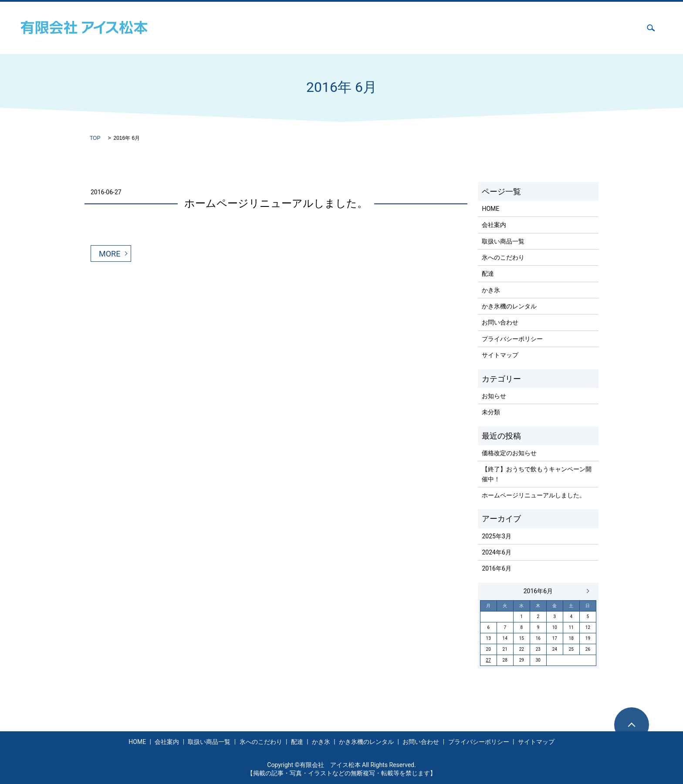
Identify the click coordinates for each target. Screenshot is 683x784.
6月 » (586, 591)
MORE (110, 254)
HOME (290, 28)
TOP (95, 138)
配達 (473, 28)
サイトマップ (500, 355)
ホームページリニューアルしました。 (276, 203)
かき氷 (502, 28)
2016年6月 (496, 568)
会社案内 (325, 28)
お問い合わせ (614, 28)
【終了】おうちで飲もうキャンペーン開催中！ (537, 474)
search (651, 28)
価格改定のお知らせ (509, 453)
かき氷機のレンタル (554, 28)
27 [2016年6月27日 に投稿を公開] (489, 660)
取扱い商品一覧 (373, 28)
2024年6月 (496, 552)
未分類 (491, 412)
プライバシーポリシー (512, 339)
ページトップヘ (632, 725)
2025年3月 (496, 536)
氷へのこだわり (430, 28)
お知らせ (494, 396)
